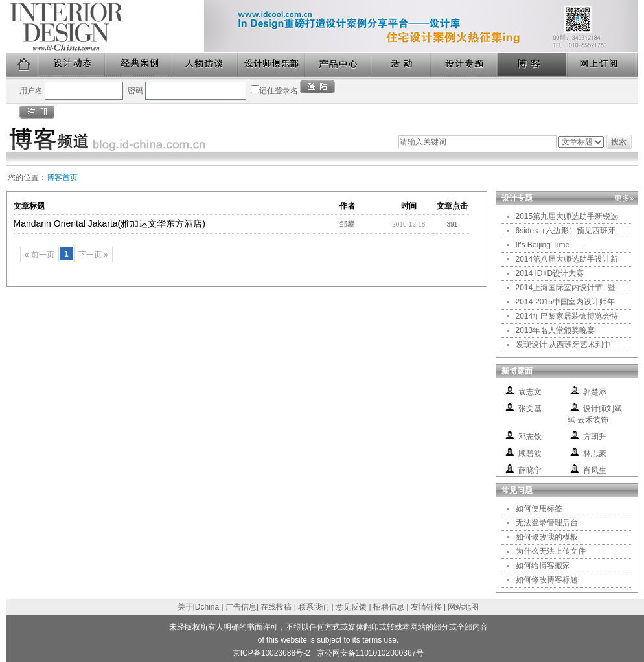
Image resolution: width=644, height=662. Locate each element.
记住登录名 (279, 91)
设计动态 (72, 65)
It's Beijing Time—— (551, 245)
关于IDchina (199, 607)
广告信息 (241, 607)
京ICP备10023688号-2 (271, 653)
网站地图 (463, 607)
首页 (23, 65)
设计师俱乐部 (272, 65)
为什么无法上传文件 (551, 551)
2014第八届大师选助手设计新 (567, 259)
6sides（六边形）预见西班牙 (566, 231)
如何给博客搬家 (543, 565)
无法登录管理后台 (547, 523)
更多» (624, 198)
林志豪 (595, 453)
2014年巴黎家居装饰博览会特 (567, 316)
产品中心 (339, 65)
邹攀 (347, 224)
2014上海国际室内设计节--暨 (566, 288)
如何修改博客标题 (547, 580)
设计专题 (465, 65)
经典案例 (139, 65)
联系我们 (314, 607)
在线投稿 (276, 607)
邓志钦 (530, 437)
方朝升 (595, 437)
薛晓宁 (530, 470)
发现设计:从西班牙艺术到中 (563, 345)
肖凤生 (595, 470)
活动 (402, 65)
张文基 (530, 409)
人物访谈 (205, 65)
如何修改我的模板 (547, 537)
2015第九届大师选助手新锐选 (567, 216)
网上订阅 (603, 65)
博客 (533, 65)
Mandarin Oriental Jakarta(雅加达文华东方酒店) (109, 223)
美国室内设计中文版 (105, 27)
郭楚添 (595, 392)
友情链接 (426, 607)
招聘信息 (389, 607)
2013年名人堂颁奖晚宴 (556, 330)
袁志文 (530, 392)
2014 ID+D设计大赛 (550, 273)
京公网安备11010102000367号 (370, 653)
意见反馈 (351, 607)
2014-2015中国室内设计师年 (565, 302)
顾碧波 (530, 453)
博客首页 (62, 177)
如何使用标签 (539, 508)
